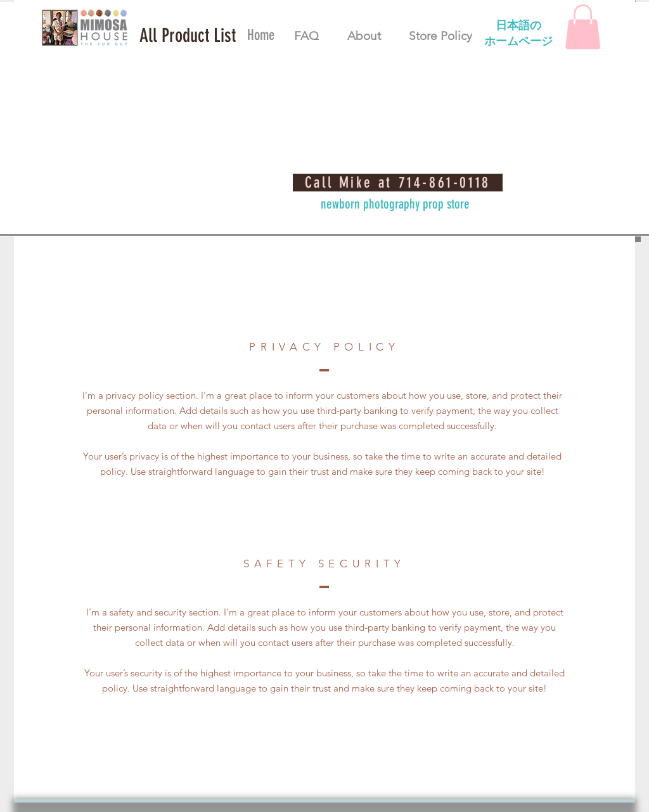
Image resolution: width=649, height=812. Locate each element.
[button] (188, 35)
